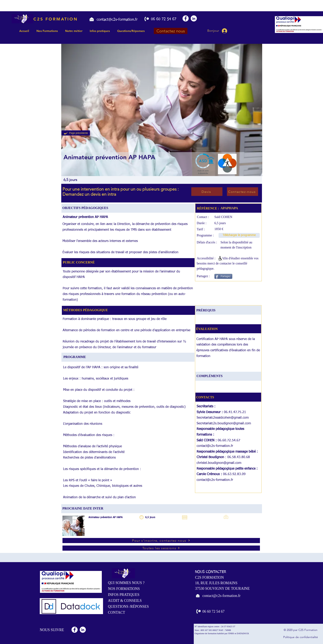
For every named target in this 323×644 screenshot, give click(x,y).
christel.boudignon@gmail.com (219, 463)
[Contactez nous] (171, 31)
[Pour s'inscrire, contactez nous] (161, 541)
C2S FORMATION (56, 19)
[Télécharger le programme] (239, 235)
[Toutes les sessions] (161, 548)
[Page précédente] (76, 133)
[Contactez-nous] (243, 192)
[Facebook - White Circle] (186, 18)
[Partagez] (223, 276)
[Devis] (207, 192)
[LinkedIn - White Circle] (194, 18)
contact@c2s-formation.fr (215, 446)
